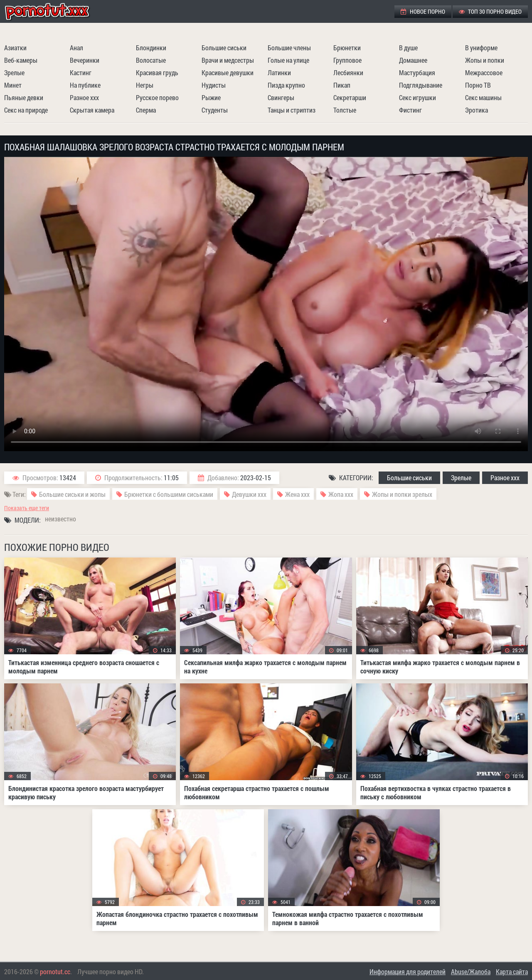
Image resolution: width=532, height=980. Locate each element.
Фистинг (410, 110)
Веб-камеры (21, 60)
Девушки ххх (249, 494)
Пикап (342, 85)
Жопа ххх (341, 494)
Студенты (215, 110)
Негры (145, 85)
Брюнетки (347, 48)
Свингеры (281, 97)
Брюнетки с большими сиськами (169, 494)
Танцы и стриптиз (292, 110)
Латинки (279, 72)
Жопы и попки (485, 60)
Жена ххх (297, 494)
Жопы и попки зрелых (402, 494)
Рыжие (211, 97)
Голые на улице (288, 60)
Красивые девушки (228, 72)
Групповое (347, 60)
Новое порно (423, 11)
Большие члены (289, 48)
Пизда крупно (286, 85)
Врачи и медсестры (228, 60)
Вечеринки (85, 60)
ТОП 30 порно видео (490, 11)
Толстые (345, 110)
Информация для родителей (408, 971)
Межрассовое (484, 72)
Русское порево (157, 97)
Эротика (477, 110)
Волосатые (151, 60)
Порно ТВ (478, 85)
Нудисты (214, 85)
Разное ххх (84, 97)
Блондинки (151, 48)
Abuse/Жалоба (471, 971)
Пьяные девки (24, 97)
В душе (408, 48)
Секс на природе (26, 110)
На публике (85, 85)
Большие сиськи (224, 48)
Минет (13, 85)
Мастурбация (417, 72)
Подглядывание (421, 85)
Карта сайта (512, 971)
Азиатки (15, 48)
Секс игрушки (417, 97)
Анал (76, 48)
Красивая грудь (157, 72)
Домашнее (413, 60)
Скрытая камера (92, 110)
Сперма (146, 110)
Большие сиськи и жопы (72, 494)
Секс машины (483, 97)
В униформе (481, 48)
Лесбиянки (348, 72)
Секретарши (350, 97)
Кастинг (81, 72)
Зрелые (14, 72)
